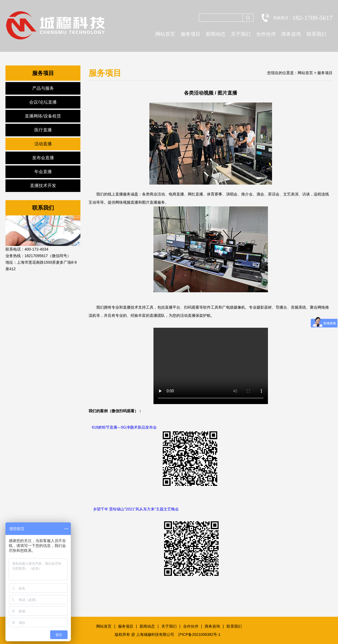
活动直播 (43, 144)
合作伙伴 (266, 34)
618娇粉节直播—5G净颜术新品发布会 (124, 427)
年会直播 (43, 172)
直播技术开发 (43, 186)
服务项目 (191, 34)
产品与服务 (43, 88)
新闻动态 (216, 34)
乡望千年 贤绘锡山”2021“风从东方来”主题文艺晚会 (136, 509)
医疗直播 (43, 130)
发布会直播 (43, 158)
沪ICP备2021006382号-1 (199, 634)
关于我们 (241, 34)
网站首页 (165, 34)
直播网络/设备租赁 (43, 116)
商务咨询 (291, 34)
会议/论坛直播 (43, 102)
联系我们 (316, 34)
